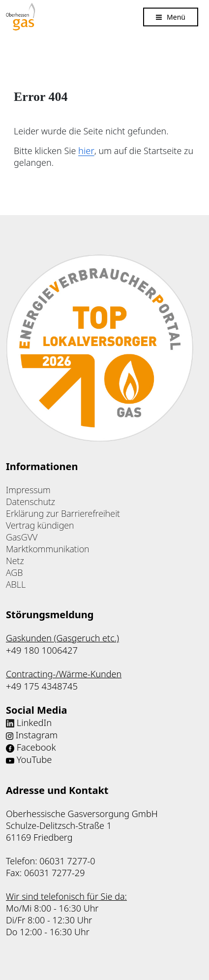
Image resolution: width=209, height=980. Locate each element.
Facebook (36, 744)
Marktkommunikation (48, 548)
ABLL (16, 584)
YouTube (34, 756)
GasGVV (22, 537)
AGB (14, 572)
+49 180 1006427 (41, 649)
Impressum (28, 489)
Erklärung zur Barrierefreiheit (63, 513)
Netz (15, 560)
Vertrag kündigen (40, 525)
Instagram (36, 732)
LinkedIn (34, 720)
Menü (176, 16)
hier (85, 150)
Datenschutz (30, 501)
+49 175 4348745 (41, 685)
